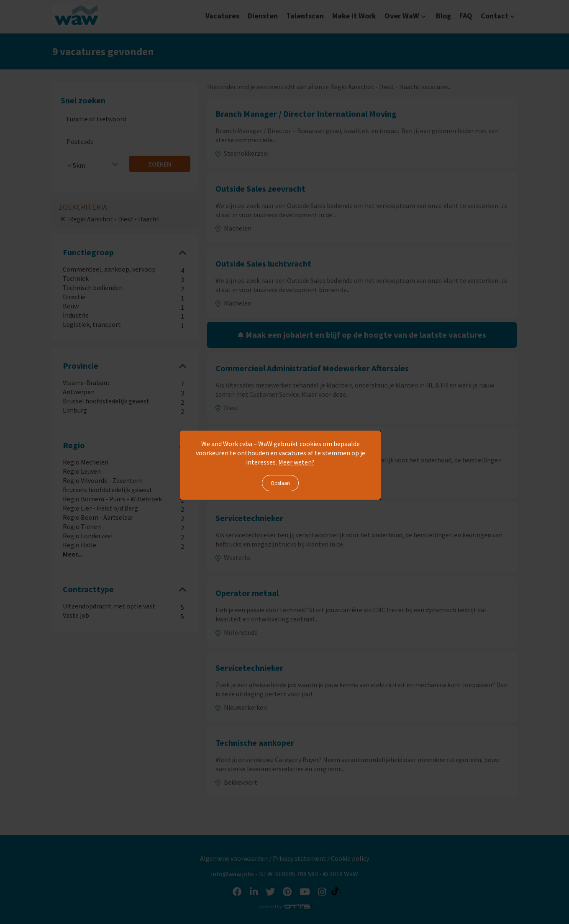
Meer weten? (296, 462)
